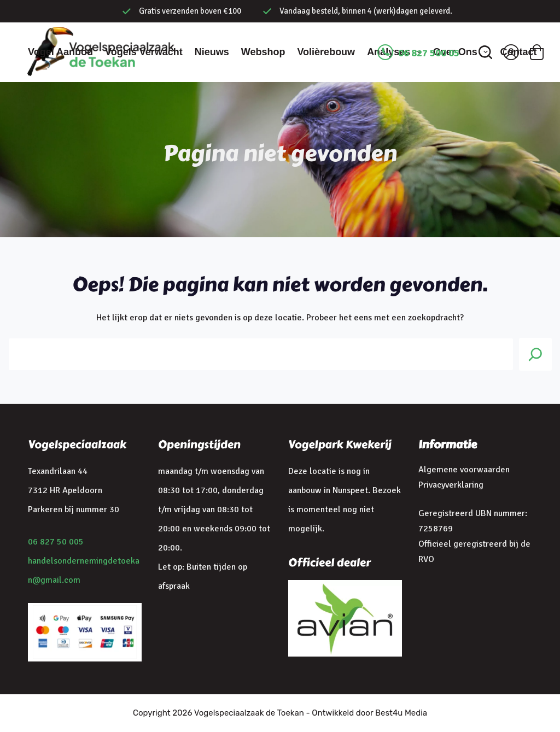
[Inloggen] (511, 52)
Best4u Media (401, 713)
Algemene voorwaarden (464, 470)
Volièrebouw (326, 52)
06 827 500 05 (429, 53)
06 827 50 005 (56, 542)
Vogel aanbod (60, 52)
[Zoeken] (485, 52)
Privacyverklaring (451, 485)
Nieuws (212, 52)
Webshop (263, 52)
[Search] (535, 354)
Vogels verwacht (144, 52)
